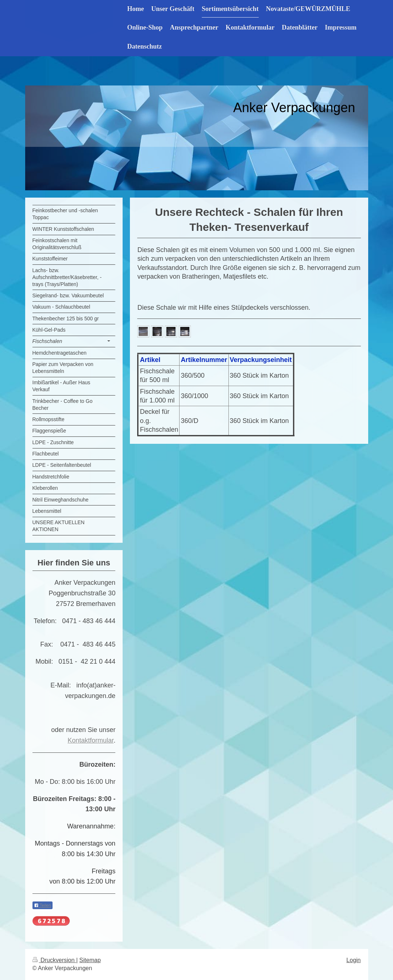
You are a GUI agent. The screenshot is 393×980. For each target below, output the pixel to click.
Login (353, 960)
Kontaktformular (90, 740)
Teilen (43, 905)
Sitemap (90, 960)
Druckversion (54, 960)
